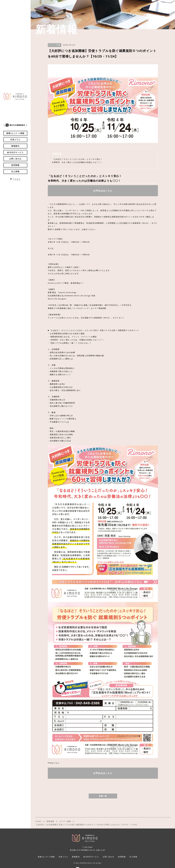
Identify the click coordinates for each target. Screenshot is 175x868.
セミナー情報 (55, 45)
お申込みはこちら (103, 191)
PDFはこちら (54, 763)
